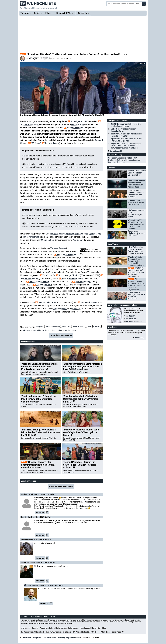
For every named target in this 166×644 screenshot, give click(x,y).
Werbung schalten (47, 628)
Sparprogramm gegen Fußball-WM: (125, 160)
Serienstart (66, 326)
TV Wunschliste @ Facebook (33, 632)
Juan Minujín (52, 234)
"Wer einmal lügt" (83, 282)
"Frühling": (126, 135)
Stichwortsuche (50, 637)
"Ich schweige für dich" (69, 275)
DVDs (78, 637)
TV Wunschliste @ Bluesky (61, 632)
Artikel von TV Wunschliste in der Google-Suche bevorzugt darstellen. (49, 330)
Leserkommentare (28, 481)
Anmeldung (139, 337)
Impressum (25, 628)
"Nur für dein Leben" (47, 302)
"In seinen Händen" (75, 128)
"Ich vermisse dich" (29, 125)
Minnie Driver (77, 309)
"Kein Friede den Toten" (72, 278)
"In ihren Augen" (52, 143)
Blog (104, 628)
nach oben (26, 637)
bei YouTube (131, 319)
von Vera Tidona (32, 57)
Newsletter (96, 628)
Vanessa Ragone (58, 248)
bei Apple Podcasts (134, 322)
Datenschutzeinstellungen (79, 628)
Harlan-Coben (78, 125)
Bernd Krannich (33, 585)
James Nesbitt (60, 309)
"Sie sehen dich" (43, 285)
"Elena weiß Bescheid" (67, 255)
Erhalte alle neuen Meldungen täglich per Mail (91, 251)
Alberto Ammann (67, 234)
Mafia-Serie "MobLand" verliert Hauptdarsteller (123, 130)
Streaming (97, 326)
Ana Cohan (78, 240)
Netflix (83, 326)
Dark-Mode (118, 632)
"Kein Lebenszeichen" (39, 282)
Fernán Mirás (95, 234)
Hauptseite (37, 637)
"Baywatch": (126, 146)
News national (45, 57)
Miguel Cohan (47, 240)
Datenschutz (61, 628)
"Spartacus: (126, 140)
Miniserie (75, 326)
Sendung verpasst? (66, 637)
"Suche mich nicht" (89, 302)
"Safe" (45, 275)
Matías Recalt (82, 234)
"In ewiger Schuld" (79, 121)
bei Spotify (130, 316)
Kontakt (35, 628)
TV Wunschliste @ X (81, 632)
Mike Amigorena (32, 237)
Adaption (40, 326)
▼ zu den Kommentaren (61, 335)
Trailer (89, 326)
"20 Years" (36, 143)
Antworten (40, 513)
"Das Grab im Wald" (30, 278)
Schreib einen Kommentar (62, 487)
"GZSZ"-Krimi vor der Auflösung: (126, 125)
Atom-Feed (106, 632)
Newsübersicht (116, 151)
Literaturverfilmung (53, 326)
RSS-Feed (95, 632)
